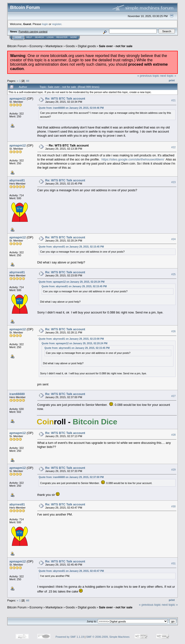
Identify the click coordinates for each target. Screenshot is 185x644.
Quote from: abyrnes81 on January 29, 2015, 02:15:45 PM (71, 247)
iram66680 (17, 394)
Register (62, 37)
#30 (173, 506)
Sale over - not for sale (116, 46)
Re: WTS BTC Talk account (65, 99)
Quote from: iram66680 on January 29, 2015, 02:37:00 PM (71, 477)
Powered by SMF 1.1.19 (70, 637)
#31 (173, 563)
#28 (173, 435)
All (28, 81)
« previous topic (148, 76)
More (74, 37)
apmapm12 (18, 99)
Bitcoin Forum (17, 46)
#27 (173, 396)
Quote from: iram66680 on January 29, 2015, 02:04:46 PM (71, 108)
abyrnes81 (17, 180)
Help (29, 37)
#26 (173, 331)
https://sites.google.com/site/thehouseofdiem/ (133, 159)
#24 (173, 239)
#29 (173, 470)
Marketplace (54, 46)
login (45, 24)
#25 (173, 274)
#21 (173, 100)
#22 (173, 147)
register (57, 24)
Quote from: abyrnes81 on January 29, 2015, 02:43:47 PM (71, 571)
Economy (36, 46)
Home (18, 37)
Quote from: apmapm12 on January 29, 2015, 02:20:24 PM (72, 282)
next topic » (168, 76)
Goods (70, 46)
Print (172, 80)
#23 (173, 182)
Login (50, 37)
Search (40, 37)
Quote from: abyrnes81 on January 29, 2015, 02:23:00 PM (71, 339)
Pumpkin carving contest (33, 32)
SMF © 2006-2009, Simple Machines (108, 637)
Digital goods (87, 46)
